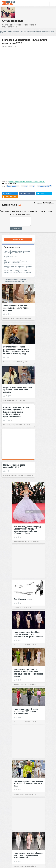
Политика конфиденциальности (15, 281)
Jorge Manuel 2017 (11, 257)
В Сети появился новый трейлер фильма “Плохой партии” (15, 262)
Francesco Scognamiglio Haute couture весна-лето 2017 (27, 32)
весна (24, 186)
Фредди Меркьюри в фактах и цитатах (18, 267)
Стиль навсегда (13, 21)
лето (32, 186)
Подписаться (18, 239)
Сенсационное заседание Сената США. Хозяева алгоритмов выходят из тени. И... (18, 273)
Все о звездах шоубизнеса (12, 425)
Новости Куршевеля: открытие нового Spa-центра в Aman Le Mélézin (18, 252)
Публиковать (16, 229)
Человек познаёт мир (10, 362)
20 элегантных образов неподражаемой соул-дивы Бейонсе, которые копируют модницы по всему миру (17, 350)
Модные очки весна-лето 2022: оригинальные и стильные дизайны (18, 390)
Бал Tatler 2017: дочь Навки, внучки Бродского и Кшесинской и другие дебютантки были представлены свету (16, 412)
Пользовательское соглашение (15, 279)
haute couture (13, 186)
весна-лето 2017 (45, 186)
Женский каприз (9, 400)
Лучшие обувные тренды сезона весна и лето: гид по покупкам (16, 308)
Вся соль (3, 31)
